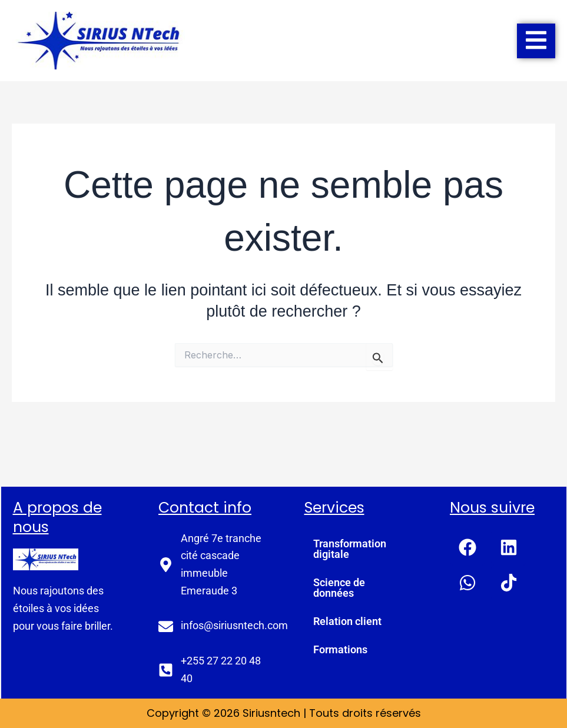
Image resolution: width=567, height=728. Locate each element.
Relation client (347, 621)
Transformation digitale (350, 549)
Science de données (339, 588)
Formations (340, 649)
